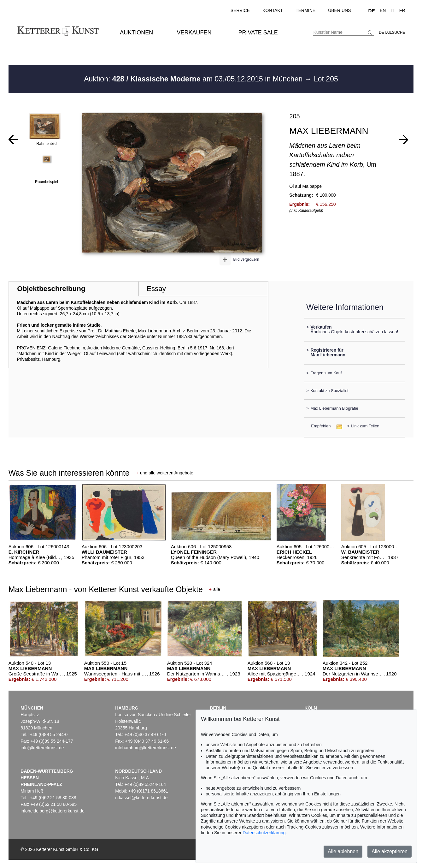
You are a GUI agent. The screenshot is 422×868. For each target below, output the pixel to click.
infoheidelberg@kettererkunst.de (53, 811)
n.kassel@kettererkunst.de (141, 798)
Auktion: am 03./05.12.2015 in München (194, 79)
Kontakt (273, 10)
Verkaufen (194, 33)
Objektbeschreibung (51, 289)
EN (383, 10)
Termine (305, 10)
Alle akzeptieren (390, 851)
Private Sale (258, 33)
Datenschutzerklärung (264, 833)
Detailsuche (392, 33)
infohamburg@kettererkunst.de (145, 748)
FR (402, 10)
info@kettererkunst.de (42, 748)
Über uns (339, 10)
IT (392, 10)
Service (240, 10)
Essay (156, 289)
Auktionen (136, 33)
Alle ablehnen (343, 851)
